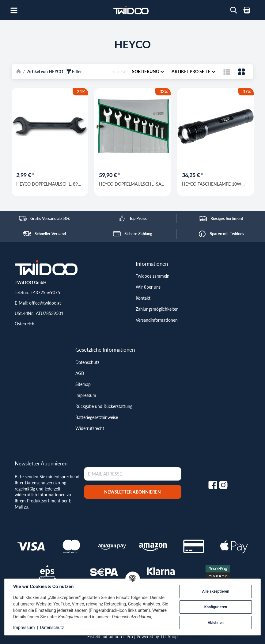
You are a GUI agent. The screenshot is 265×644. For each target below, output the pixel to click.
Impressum (86, 395)
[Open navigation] (14, 10)
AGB (80, 373)
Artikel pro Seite (194, 71)
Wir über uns (148, 287)
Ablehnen (216, 623)
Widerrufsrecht (90, 428)
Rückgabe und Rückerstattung (104, 406)
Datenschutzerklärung (45, 483)
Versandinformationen (157, 320)
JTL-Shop (169, 637)
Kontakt (143, 298)
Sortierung (148, 71)
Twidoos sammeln (153, 276)
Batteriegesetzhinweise (97, 417)
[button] (227, 72)
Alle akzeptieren (216, 591)
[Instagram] (223, 485)
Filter (74, 71)
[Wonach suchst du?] (234, 10)
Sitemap (83, 384)
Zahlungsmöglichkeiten (157, 309)
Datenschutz (87, 362)
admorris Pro (121, 637)
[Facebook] (213, 485)
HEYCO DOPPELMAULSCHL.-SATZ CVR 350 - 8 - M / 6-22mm (132, 184)
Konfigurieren (216, 607)
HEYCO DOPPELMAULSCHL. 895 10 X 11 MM (48, 184)
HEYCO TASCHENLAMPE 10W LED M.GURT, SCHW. (211, 184)
